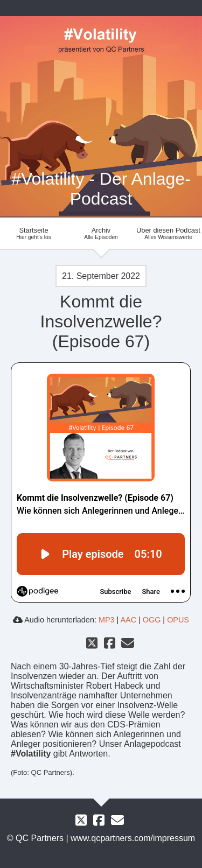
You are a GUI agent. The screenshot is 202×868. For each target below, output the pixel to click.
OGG (152, 620)
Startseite (34, 233)
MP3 (107, 620)
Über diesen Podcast (168, 233)
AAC (128, 620)
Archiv (101, 233)
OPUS (178, 620)
